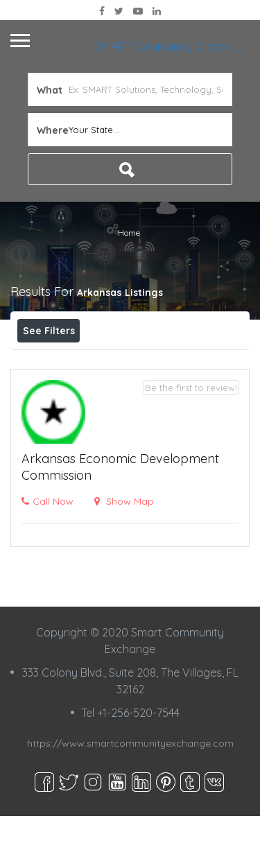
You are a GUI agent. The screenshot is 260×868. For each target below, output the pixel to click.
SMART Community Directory (169, 46)
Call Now (47, 553)
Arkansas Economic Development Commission (120, 519)
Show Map (124, 553)
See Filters (49, 331)
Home (129, 233)
